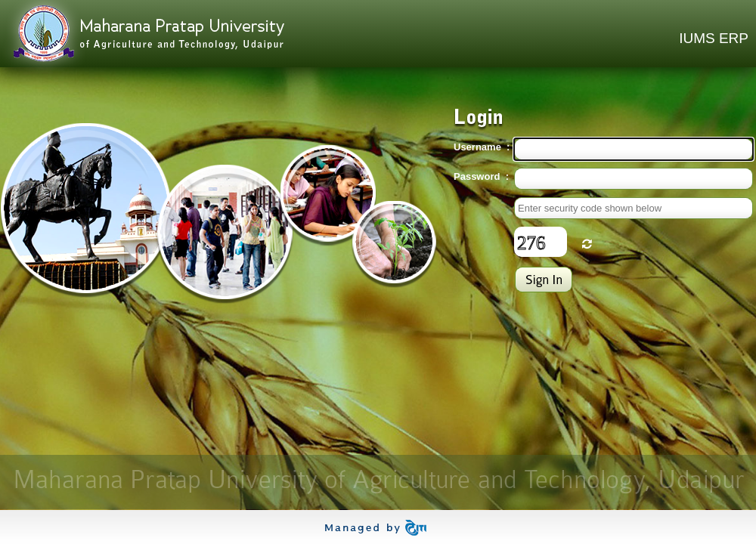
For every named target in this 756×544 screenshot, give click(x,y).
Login (544, 280)
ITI (379, 528)
